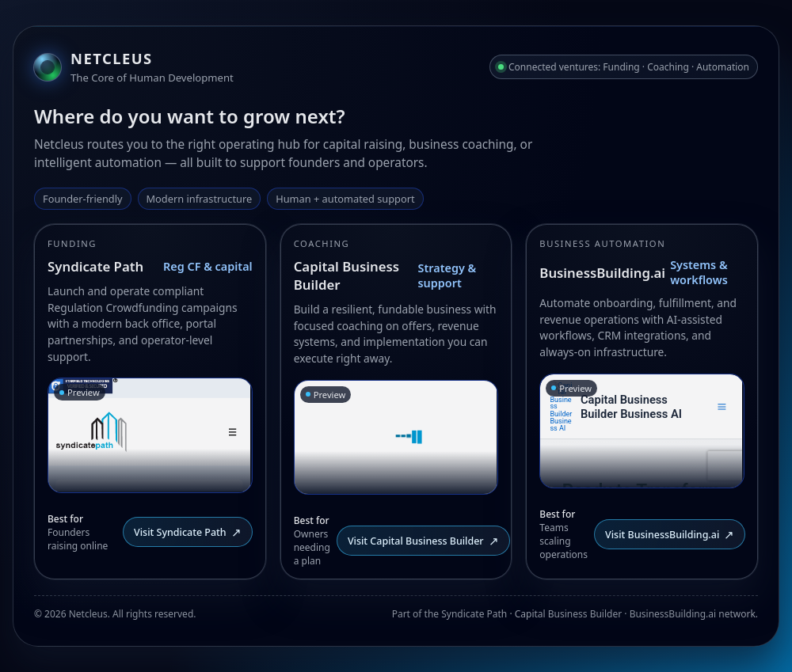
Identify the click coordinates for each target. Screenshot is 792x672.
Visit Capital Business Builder (423, 541)
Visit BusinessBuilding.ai (670, 534)
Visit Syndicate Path (188, 532)
